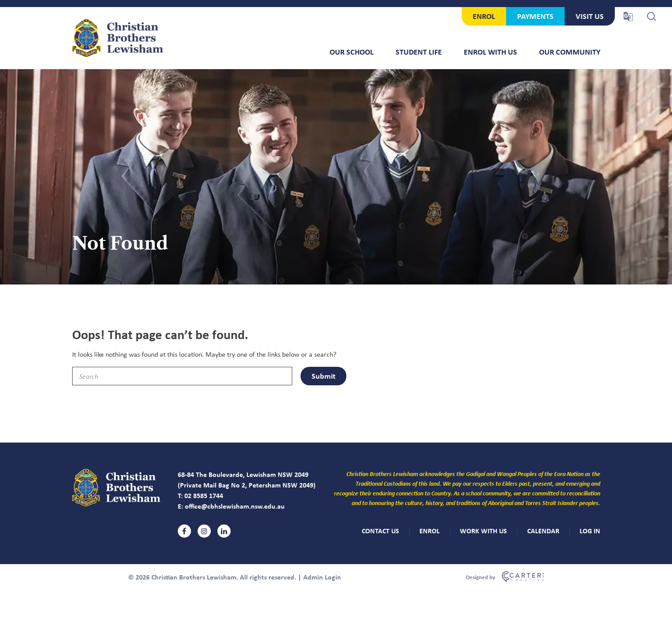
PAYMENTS (535, 16)
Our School (352, 52)
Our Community (570, 52)
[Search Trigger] (652, 17)
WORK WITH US (483, 531)
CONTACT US (380, 531)
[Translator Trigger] (628, 17)
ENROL (484, 16)
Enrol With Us (490, 52)
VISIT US (590, 16)
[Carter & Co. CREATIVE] (505, 577)
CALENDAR (543, 531)
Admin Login (322, 577)
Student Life (419, 52)
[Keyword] (182, 376)
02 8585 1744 (204, 495)
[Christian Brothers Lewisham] (116, 504)
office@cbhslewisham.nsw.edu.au (235, 506)
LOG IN (590, 531)
